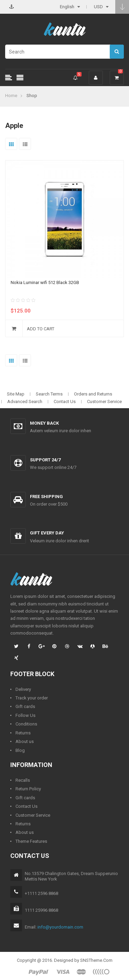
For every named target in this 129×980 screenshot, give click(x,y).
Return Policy (28, 789)
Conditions (26, 724)
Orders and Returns (93, 394)
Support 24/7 (45, 460)
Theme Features (31, 841)
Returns (23, 733)
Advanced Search (25, 402)
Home (11, 96)
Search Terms (49, 394)
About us (25, 741)
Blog (20, 750)
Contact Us (65, 402)
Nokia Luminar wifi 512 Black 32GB (45, 282)
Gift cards (25, 706)
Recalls (23, 780)
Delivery (23, 689)
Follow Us (25, 715)
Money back (44, 423)
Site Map (16, 394)
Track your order (32, 698)
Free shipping (46, 497)
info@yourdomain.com (60, 927)
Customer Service (104, 402)
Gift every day (47, 533)
